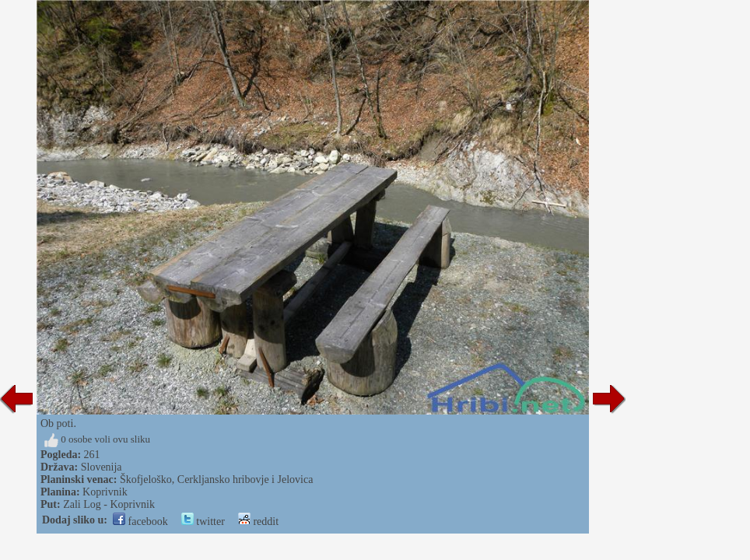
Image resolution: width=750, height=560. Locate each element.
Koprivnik (105, 492)
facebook (140, 521)
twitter (203, 521)
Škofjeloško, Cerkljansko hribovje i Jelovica (216, 479)
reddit (258, 521)
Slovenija (102, 467)
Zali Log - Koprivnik (109, 504)
